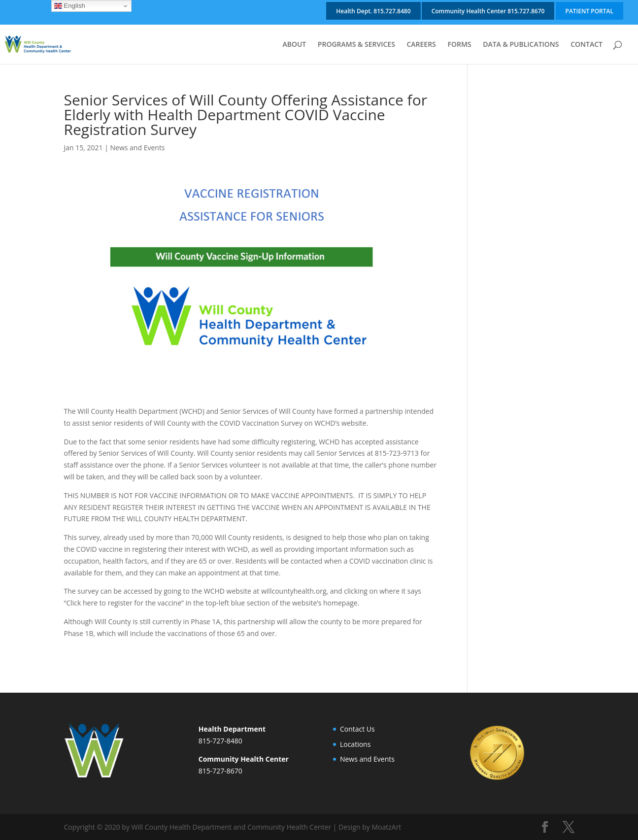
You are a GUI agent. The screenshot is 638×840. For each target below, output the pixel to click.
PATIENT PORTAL (589, 11)
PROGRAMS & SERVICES (356, 45)
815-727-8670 (220, 771)
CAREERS (421, 45)
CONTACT (587, 45)
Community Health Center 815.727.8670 (488, 11)
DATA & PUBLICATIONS (521, 45)
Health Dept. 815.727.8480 (373, 11)
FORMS (459, 45)
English (70, 6)
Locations (355, 744)
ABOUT (294, 45)
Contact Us (357, 729)
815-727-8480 (220, 741)
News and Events (138, 148)
